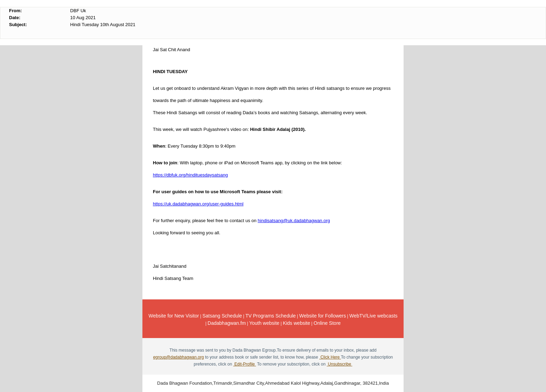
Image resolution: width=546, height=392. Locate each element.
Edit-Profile (245, 364)
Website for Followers (322, 316)
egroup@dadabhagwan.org (179, 357)
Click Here (330, 357)
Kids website (297, 323)
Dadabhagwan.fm (227, 323)
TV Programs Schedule (271, 316)
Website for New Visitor (174, 316)
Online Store (327, 323)
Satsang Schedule (222, 316)
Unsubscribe (339, 364)
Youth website (264, 323)
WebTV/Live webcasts (373, 316)
